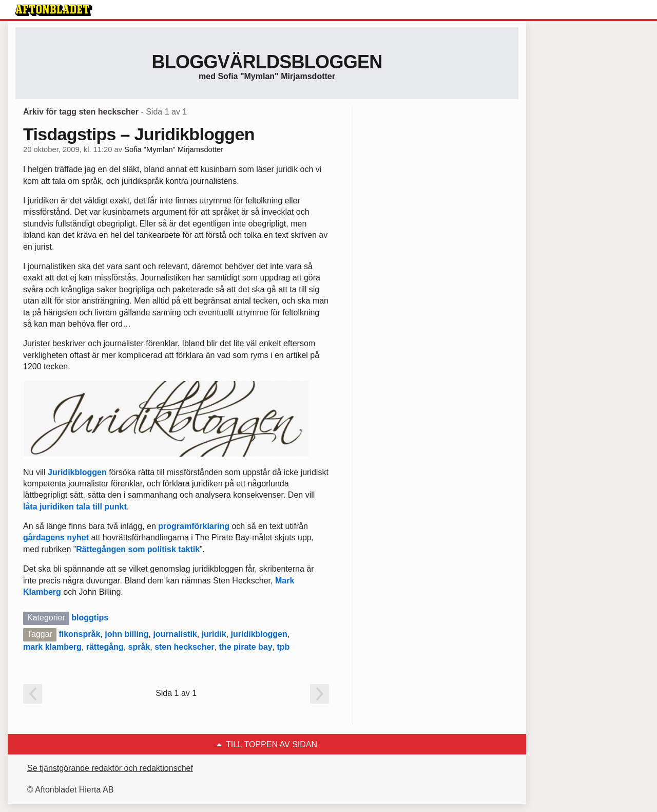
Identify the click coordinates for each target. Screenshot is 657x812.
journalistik (175, 634)
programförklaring (194, 526)
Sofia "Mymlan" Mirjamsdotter (174, 149)
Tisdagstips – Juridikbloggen (139, 134)
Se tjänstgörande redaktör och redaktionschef (110, 768)
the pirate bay (246, 647)
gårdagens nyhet (56, 537)
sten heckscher (185, 647)
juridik (214, 634)
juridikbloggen (259, 634)
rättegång (105, 647)
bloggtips (90, 618)
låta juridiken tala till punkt (75, 507)
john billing (127, 634)
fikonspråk (79, 634)
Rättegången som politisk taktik (138, 549)
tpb (283, 647)
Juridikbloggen (77, 472)
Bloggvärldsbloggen (267, 62)
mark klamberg (52, 647)
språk (139, 647)
